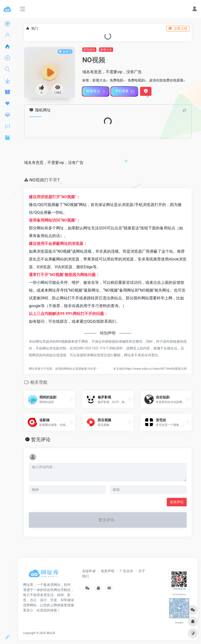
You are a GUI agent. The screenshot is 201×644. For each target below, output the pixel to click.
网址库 (51, 633)
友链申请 (89, 571)
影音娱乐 (89, 50)
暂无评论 (41, 439)
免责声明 (108, 571)
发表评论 (177, 502)
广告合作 (126, 571)
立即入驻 (178, 28)
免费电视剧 (136, 80)
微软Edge (84, 267)
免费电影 (117, 80)
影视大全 (106, 50)
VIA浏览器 (63, 267)
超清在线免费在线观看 (166, 80)
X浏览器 (44, 267)
